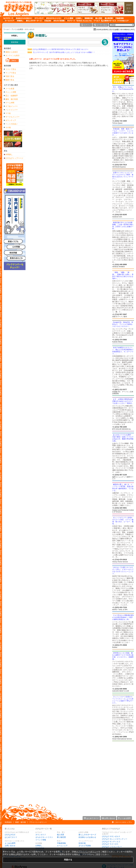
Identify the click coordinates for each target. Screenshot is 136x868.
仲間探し (15, 36)
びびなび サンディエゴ (111, 842)
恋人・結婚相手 (12, 96)
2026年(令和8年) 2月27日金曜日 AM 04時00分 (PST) (115, 30)
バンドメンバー (12, 110)
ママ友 (8, 113)
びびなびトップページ (14, 158)
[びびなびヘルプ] (97, 21)
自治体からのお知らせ (87, 837)
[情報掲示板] (88, 18)
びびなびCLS (10, 835)
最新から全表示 (12, 52)
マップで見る (11, 73)
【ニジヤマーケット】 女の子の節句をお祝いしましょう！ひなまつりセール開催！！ (61, 52)
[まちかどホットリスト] (53, 18)
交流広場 (82, 843)
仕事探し (39, 846)
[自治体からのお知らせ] (23, 18)
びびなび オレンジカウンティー (115, 839)
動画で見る (10, 80)
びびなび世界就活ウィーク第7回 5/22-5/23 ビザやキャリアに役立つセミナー (58, 49)
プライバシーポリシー (38, 822)
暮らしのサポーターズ (87, 835)
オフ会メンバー (12, 106)
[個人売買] (98, 18)
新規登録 (15, 42)
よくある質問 (10, 843)
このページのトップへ (123, 822)
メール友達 (10, 89)
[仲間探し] (19, 21)
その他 (8, 127)
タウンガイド (41, 835)
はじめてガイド (11, 837)
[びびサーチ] (8, 18)
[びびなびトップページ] (17, 8)
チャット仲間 (11, 92)
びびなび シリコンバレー (112, 847)
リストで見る (11, 69)
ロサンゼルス (30, 29)
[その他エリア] (123, 21)
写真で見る (10, 76)
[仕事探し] (78, 18)
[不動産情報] (119, 18)
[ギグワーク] (71, 21)
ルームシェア (62, 846)
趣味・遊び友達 (12, 99)
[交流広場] (47, 21)
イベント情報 (41, 840)
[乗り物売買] (108, 18)
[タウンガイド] (38, 18)
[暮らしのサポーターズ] (33, 21)
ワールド (7, 29)
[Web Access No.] (84, 21)
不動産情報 (61, 843)
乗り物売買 (61, 837)
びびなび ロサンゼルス (111, 836)
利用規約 (8, 822)
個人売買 (60, 835)
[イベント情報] (68, 18)
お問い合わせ (10, 846)
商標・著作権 (20, 822)
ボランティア (11, 120)
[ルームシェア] (9, 21)
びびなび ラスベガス (110, 844)
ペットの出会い (12, 124)
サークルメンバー (12, 117)
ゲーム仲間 (10, 103)
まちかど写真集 (85, 846)
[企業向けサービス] (109, 21)
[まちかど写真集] (58, 21)
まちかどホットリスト (44, 837)
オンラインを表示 (12, 56)
